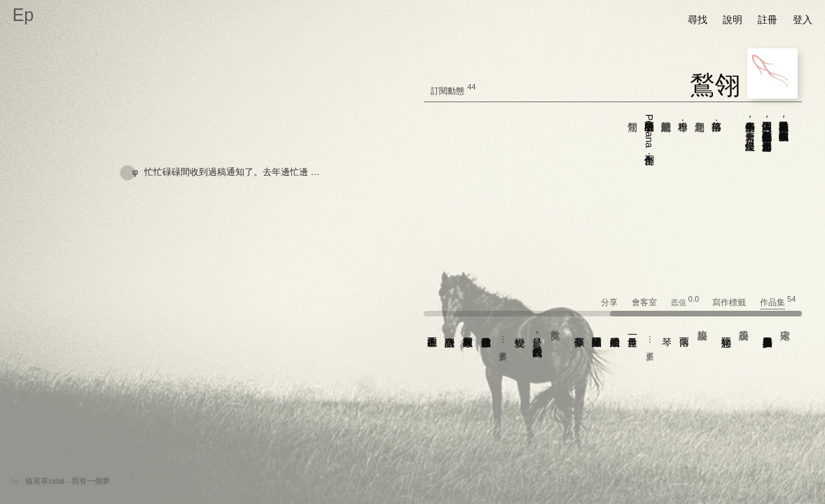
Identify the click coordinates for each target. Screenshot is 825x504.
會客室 (650, 302)
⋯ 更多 (650, 341)
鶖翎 (715, 85)
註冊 (768, 20)
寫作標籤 (735, 302)
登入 (803, 20)
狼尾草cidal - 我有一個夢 (67, 481)
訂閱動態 (448, 91)
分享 (615, 302)
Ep (23, 15)
